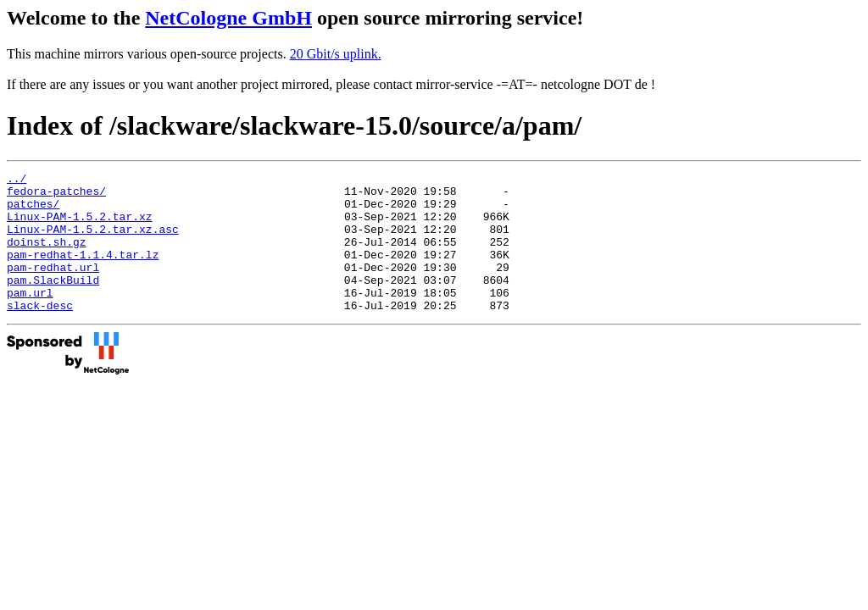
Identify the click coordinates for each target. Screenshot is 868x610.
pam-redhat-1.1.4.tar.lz (83, 272)
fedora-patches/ (56, 196)
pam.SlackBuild (53, 302)
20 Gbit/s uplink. (336, 54)
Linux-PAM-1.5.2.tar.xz (80, 226)
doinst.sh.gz (47, 257)
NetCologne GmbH (228, 18)
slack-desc (40, 333)
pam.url (30, 318)
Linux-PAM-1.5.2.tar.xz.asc (93, 241)
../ (17, 180)
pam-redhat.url (53, 287)
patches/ (33, 211)
